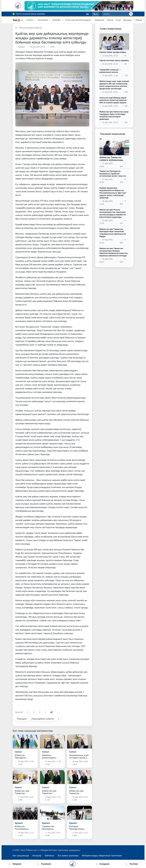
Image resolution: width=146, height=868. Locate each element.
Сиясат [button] (30, 20)
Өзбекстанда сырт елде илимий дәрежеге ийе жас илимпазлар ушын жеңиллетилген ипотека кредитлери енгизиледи (114, 85)
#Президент (22, 719)
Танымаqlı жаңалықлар (113, 134)
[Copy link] (51, 712)
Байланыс (50, 856)
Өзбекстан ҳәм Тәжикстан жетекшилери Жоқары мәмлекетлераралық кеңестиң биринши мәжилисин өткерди (113, 252)
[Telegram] (27, 712)
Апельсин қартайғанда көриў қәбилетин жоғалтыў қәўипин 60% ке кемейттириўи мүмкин (113, 100)
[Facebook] (33, 712)
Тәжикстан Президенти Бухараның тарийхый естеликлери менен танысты (113, 174)
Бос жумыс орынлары (68, 856)
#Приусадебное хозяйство (43, 719)
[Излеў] (131, 14)
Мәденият (100, 20)
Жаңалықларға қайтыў (29, 28)
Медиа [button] (139, 20)
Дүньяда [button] (128, 20)
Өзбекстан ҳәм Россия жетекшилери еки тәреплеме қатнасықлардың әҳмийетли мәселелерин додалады (113, 213)
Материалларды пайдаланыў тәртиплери (102, 856)
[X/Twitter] (39, 712)
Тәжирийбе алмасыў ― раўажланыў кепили (110, 71)
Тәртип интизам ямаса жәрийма (114, 60)
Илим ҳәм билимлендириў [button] (78, 20)
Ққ (96, 14)
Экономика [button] (43, 20)
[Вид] (87, 14)
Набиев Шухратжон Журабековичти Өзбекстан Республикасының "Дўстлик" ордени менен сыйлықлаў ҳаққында (113, 193)
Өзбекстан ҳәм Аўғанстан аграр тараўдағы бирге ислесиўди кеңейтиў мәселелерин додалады (114, 115)
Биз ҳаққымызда (21, 856)
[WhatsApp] (45, 712)
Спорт (118, 20)
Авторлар (37, 856)
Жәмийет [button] (57, 20)
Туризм (110, 20)
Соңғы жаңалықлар (111, 29)
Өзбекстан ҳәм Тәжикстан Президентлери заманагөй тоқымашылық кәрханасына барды (113, 233)
